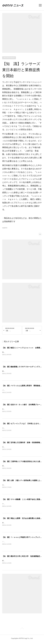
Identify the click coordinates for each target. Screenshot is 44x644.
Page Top (22, 631)
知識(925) (5, 228)
